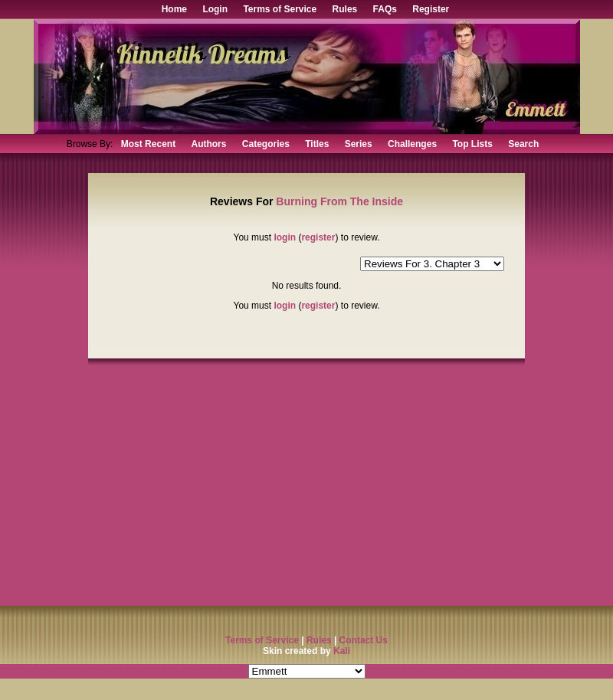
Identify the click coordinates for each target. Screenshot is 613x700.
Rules (345, 9)
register (318, 237)
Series (359, 144)
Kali (342, 651)
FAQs (385, 9)
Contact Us (364, 640)
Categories (266, 144)
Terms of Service (280, 9)
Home (174, 9)
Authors (208, 144)
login (285, 237)
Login (215, 9)
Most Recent (148, 144)
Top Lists (472, 144)
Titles (317, 144)
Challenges (412, 144)
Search (523, 144)
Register (431, 9)
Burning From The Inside (339, 201)
